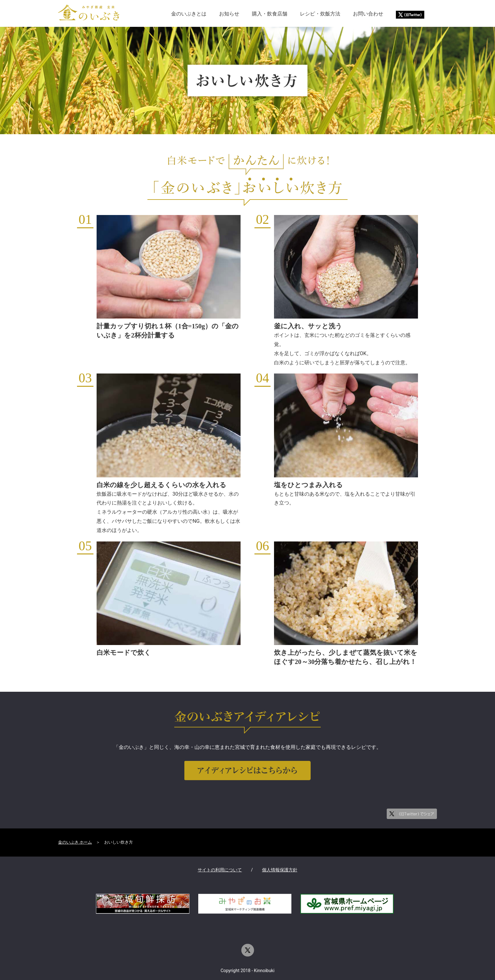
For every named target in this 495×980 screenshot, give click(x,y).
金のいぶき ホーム (75, 842)
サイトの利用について (220, 870)
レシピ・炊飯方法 (320, 14)
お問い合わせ (368, 14)
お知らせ (229, 14)
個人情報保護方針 (280, 870)
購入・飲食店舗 (270, 14)
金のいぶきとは (189, 14)
